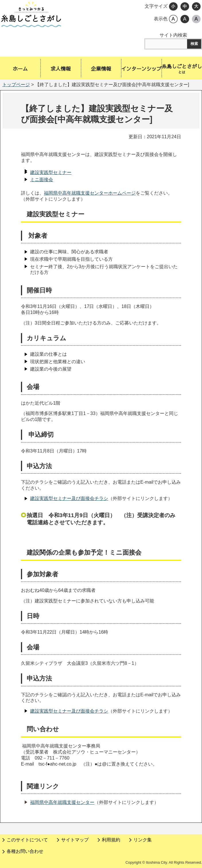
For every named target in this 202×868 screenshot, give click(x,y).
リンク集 (143, 840)
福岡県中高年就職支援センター (62, 802)
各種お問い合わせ (25, 851)
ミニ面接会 (42, 180)
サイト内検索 (173, 35)
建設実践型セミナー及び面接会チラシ (69, 498)
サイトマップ (75, 840)
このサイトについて (27, 840)
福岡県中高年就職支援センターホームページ (90, 193)
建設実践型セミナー (51, 172)
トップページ (16, 85)
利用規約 (111, 840)
